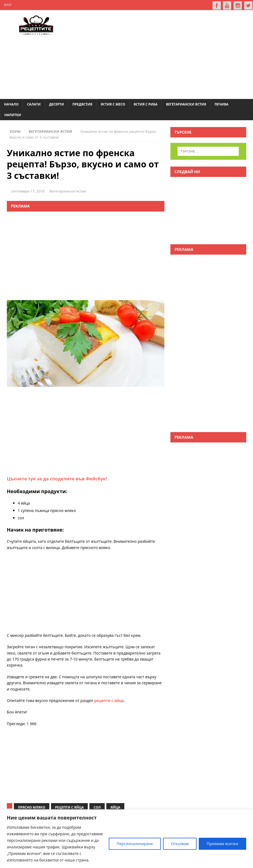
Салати (34, 104)
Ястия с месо (113, 104)
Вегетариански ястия (186, 104)
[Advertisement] (159, 53)
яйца (115, 807)
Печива (222, 104)
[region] (126, 839)
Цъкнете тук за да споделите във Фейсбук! (57, 478)
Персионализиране (135, 844)
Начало (11, 104)
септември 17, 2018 (28, 191)
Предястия (82, 104)
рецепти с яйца (109, 700)
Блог (8, 5)
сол (97, 807)
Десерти (57, 104)
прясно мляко (32, 807)
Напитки (13, 115)
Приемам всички (222, 844)
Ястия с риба (146, 104)
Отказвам (180, 844)
